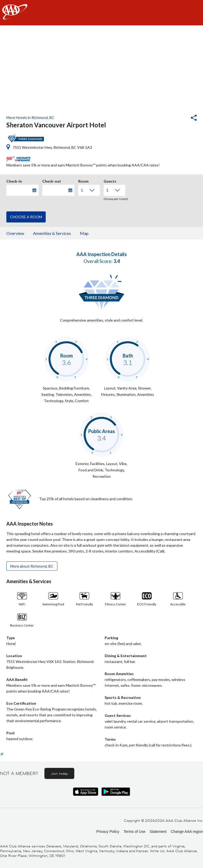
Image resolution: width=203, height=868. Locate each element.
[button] (179, 118)
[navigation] (101, 13)
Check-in (14, 180)
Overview (15, 233)
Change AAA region (187, 832)
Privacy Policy (108, 832)
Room (83, 180)
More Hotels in (30, 117)
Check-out (52, 180)
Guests (110, 180)
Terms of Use (134, 832)
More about (32, 566)
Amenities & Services (52, 233)
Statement (158, 832)
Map (84, 233)
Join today (59, 773)
